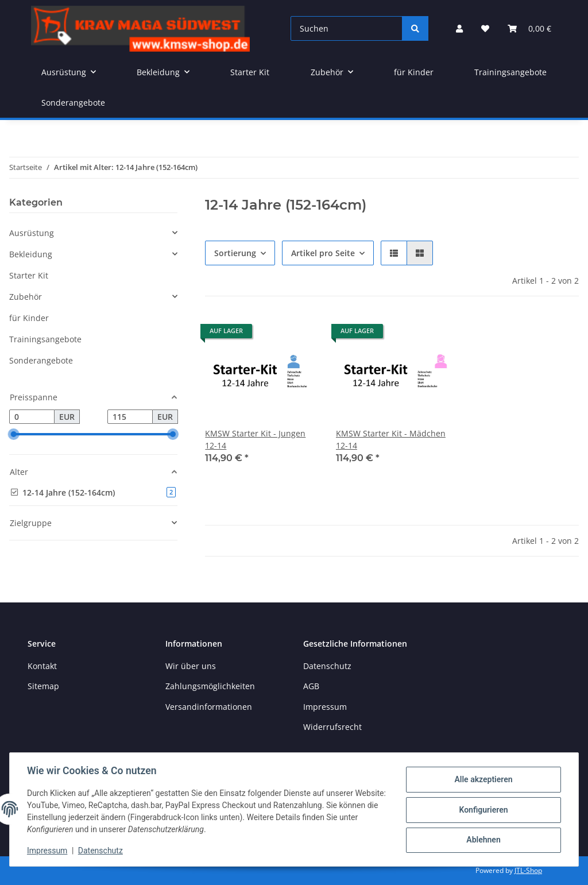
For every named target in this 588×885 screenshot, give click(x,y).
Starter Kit (29, 275)
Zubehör (26, 297)
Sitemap (43, 686)
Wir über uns (191, 666)
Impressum (48, 851)
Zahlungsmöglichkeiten (210, 686)
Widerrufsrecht (332, 727)
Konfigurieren (482, 810)
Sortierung (235, 253)
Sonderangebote (41, 360)
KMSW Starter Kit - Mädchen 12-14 (391, 439)
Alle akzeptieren (482, 780)
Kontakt (42, 666)
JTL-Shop (528, 870)
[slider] (14, 435)
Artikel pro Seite (323, 253)
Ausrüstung (32, 233)
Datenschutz (102, 851)
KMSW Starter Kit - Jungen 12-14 (255, 439)
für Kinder (29, 318)
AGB (311, 686)
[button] (459, 28)
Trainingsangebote (45, 339)
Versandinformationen (209, 707)
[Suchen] (347, 28)
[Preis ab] (32, 417)
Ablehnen (482, 840)
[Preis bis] (130, 417)
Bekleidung (31, 254)
